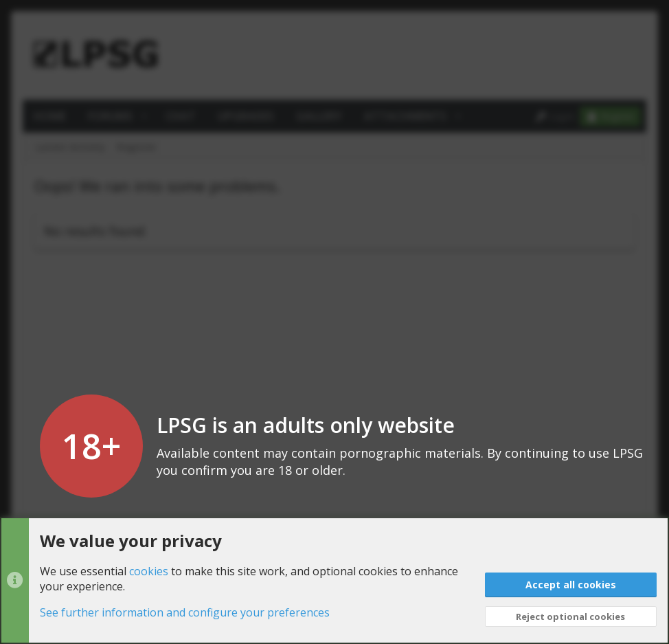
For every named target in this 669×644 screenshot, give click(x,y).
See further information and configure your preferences (185, 613)
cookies (149, 571)
